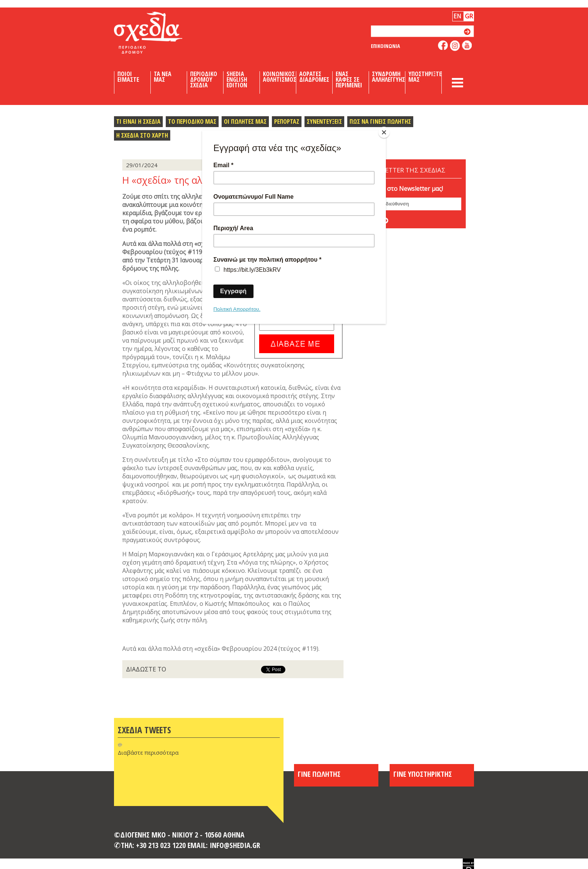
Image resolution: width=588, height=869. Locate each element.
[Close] (384, 132)
